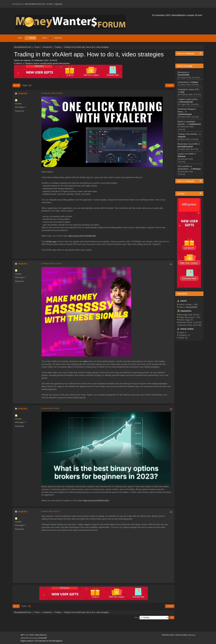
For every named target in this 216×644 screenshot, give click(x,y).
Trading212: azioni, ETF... (189, 89)
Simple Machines (41, 635)
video (85, 361)
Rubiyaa (182, 156)
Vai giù (16, 85)
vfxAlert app (51, 241)
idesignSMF (43, 638)
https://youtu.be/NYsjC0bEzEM (82, 236)
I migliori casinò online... (188, 99)
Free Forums (33, 638)
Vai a (137, 617)
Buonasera (182, 72)
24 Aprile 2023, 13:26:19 (50, 511)
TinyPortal (165, 635)
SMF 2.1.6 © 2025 (27, 635)
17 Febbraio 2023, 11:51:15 (51, 264)
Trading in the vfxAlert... (188, 134)
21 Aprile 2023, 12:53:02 (50, 408)
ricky (182, 92)
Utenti (184, 301)
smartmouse (195, 124)
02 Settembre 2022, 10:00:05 (52, 93)
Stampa (170, 85)
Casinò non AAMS (186, 154)
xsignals (182, 137)
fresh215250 (183, 75)
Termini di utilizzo (181, 635)
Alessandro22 (186, 102)
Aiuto (172, 635)
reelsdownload (185, 114)
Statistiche (182, 294)
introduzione (183, 82)
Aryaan (195, 82)
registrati (58, 4)
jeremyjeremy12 (185, 146)
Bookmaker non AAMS (188, 144)
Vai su (16, 606)
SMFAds (23, 638)
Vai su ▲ (192, 635)
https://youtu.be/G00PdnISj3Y (96, 501)
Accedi (49, 4)
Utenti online (187, 329)
